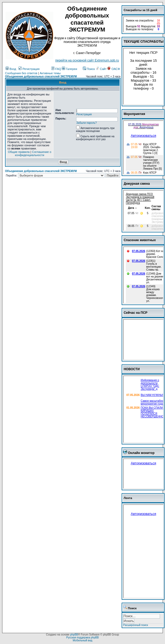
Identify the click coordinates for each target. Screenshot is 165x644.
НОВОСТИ (132, 369)
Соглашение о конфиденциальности (33, 153)
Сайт (102, 69)
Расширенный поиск (136, 625)
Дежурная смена (137, 184)
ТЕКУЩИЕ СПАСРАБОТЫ (144, 42)
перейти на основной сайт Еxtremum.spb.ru (87, 60)
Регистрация (29, 69)
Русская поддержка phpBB (82, 638)
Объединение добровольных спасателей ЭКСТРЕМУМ (41, 76)
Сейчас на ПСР (136, 313)
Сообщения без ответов (21, 73)
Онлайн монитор (141, 453)
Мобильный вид (82, 640)
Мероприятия (134, 114)
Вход (11, 69)
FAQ (56, 69)
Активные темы (50, 73)
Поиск (89, 69)
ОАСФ (114, 69)
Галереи (69, 69)
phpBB (74, 635)
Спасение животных (140, 240)
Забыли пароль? (87, 123)
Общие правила (19, 152)
